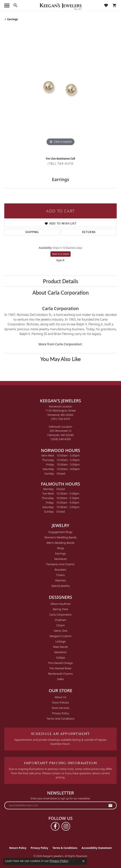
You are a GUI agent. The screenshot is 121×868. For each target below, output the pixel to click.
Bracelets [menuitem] (60, 570)
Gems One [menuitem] (61, 631)
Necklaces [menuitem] (61, 559)
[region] (60, 91)
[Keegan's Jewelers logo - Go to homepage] (61, 5)
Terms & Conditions (65, 848)
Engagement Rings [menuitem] (60, 532)
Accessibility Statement (97, 848)
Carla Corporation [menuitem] (61, 615)
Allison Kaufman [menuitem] (61, 604)
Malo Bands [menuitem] (60, 647)
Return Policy (18, 848)
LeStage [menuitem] (60, 641)
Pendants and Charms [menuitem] (60, 564)
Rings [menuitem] (60, 548)
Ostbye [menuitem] (60, 658)
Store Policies (60, 702)
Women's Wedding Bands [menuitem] (60, 537)
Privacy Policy (60, 713)
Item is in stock (60, 254)
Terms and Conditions (60, 719)
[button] (15, 5)
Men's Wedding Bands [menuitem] (61, 543)
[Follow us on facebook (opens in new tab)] (55, 826)
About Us (60, 697)
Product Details (60, 281)
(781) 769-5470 (60, 163)
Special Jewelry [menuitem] (60, 586)
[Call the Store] (61, 419)
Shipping (32, 232)
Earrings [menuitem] (60, 553)
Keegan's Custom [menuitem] (60, 636)
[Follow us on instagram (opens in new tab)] (66, 826)
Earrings (13, 19)
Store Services (61, 708)
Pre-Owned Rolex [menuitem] (60, 668)
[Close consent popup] (83, 861)
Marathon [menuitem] (60, 652)
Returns (89, 232)
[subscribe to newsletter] (110, 805)
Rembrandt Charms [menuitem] (60, 674)
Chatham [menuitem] (60, 620)
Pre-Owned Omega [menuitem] (61, 663)
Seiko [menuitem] (60, 679)
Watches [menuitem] (60, 580)
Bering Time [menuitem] (60, 609)
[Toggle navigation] (7, 5)
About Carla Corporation (60, 292)
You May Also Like (61, 359)
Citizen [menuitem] (60, 625)
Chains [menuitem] (60, 575)
